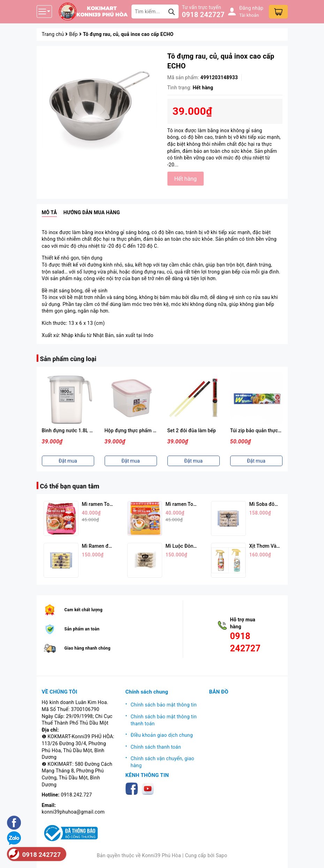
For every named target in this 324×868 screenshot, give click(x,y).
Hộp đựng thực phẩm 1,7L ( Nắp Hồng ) (148, 431)
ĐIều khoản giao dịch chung (162, 735)
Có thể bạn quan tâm (70, 486)
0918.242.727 (77, 795)
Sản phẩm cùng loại (68, 359)
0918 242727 (203, 15)
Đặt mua (68, 461)
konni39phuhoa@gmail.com (73, 812)
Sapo (222, 855)
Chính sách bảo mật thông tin (164, 705)
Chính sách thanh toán (156, 747)
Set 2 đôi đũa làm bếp (192, 431)
